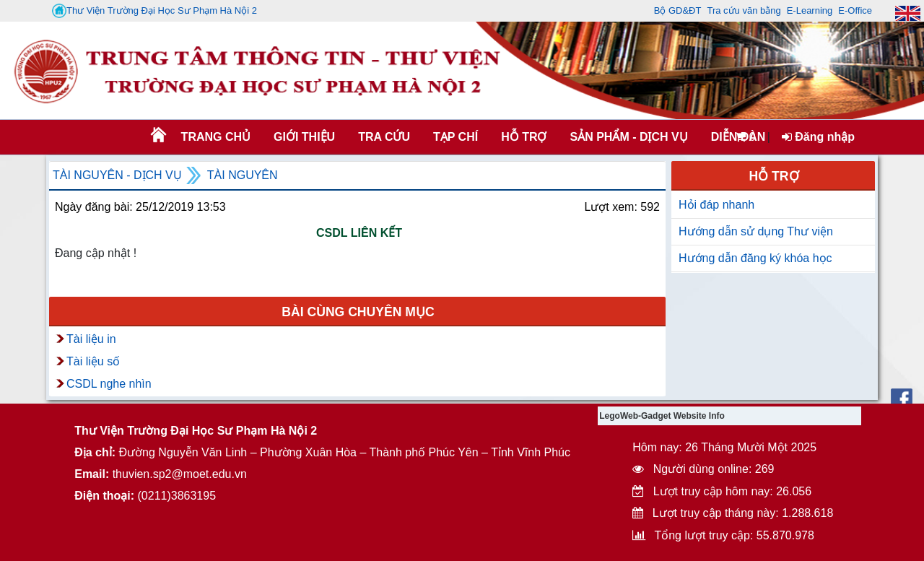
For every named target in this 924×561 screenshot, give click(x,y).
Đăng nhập (818, 137)
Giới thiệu (304, 137)
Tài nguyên (243, 175)
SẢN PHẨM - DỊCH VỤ (627, 137)
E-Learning (810, 10)
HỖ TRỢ (524, 137)
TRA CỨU (384, 137)
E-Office (855, 10)
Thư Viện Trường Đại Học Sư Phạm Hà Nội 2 (154, 11)
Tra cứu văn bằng (744, 10)
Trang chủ (216, 137)
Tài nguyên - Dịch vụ (117, 175)
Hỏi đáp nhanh (716, 205)
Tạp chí (456, 137)
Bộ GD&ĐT (678, 10)
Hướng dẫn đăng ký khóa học (755, 258)
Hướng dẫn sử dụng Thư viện (756, 231)
